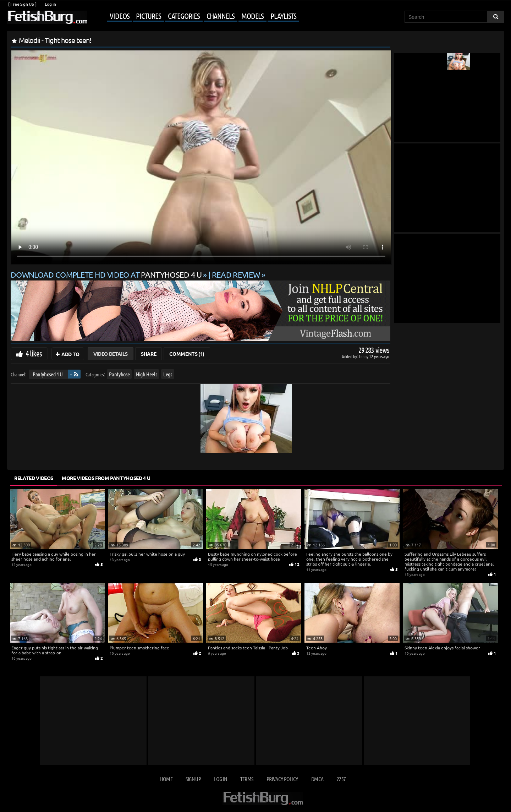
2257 (341, 779)
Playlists (283, 16)
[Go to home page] (47, 17)
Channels (221, 16)
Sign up (193, 779)
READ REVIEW (236, 274)
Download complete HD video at (107, 274)
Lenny (364, 356)
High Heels (147, 374)
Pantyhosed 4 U (48, 374)
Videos (119, 16)
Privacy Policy (282, 779)
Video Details (111, 354)
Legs (168, 374)
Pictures (148, 16)
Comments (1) (187, 354)
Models (252, 16)
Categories (184, 16)
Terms (247, 779)
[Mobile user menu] (194, 16)
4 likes (34, 353)
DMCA (317, 779)
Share (149, 354)
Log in (50, 4)
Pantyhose (119, 374)
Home (166, 779)
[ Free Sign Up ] (22, 4)
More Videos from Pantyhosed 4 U (106, 478)
